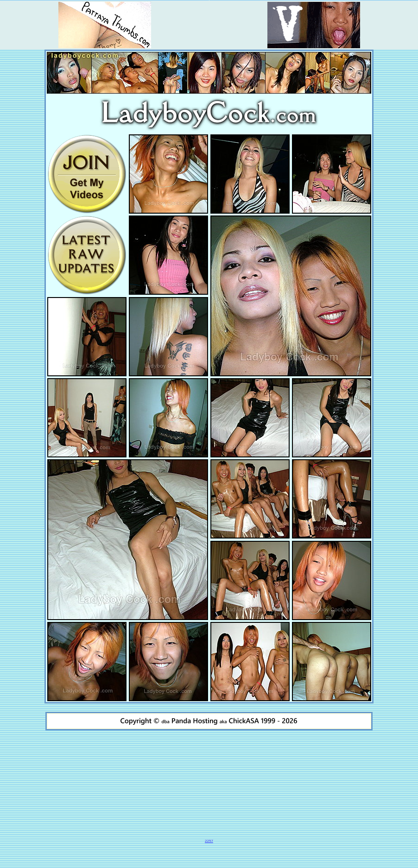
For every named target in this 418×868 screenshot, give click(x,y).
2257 (209, 841)
